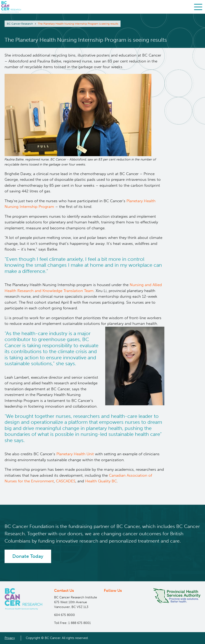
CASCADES (66, 481)
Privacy (10, 638)
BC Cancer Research (20, 24)
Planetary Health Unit (75, 454)
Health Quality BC (101, 481)
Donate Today (28, 556)
